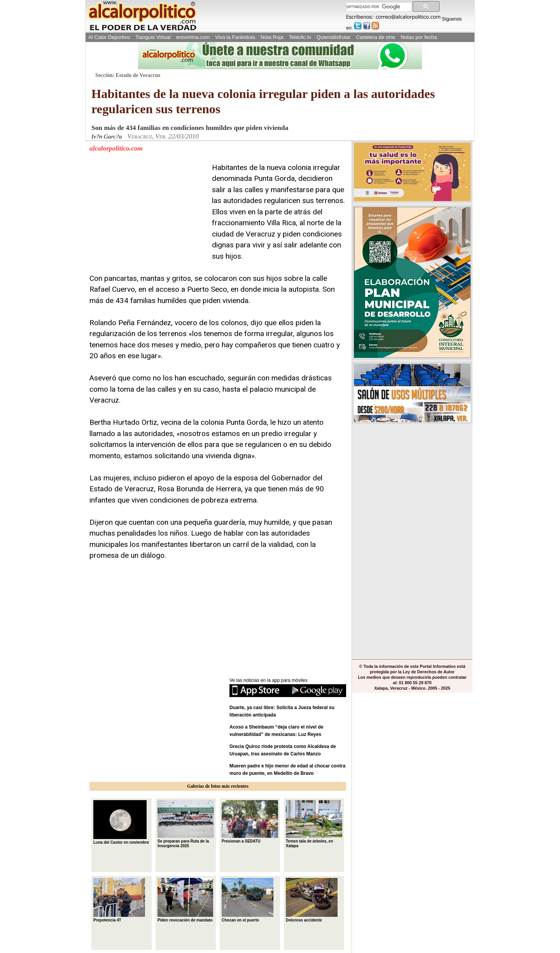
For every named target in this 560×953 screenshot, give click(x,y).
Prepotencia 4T (119, 900)
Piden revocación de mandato (185, 900)
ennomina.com (193, 37)
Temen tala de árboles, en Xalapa (314, 824)
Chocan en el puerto (248, 900)
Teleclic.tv (300, 37)
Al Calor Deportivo (109, 37)
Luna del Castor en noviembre (121, 822)
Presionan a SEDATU (250, 822)
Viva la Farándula (235, 37)
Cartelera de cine (376, 37)
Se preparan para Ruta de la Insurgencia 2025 (186, 824)
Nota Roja (272, 37)
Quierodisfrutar (333, 37)
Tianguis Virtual (153, 37)
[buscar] (378, 7)
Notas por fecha (419, 37)
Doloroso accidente (312, 900)
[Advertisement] (148, 211)
